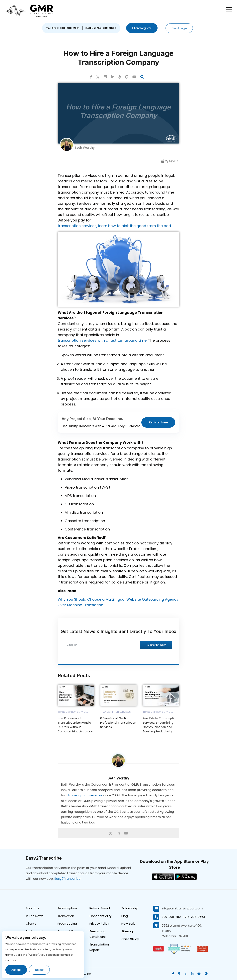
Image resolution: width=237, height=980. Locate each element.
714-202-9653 (195, 917)
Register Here (158, 422)
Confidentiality (100, 916)
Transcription (67, 908)
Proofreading (67, 923)
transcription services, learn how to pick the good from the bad (114, 226)
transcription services (85, 795)
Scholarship (130, 908)
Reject (40, 970)
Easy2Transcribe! (68, 878)
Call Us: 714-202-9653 (101, 28)
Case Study (130, 939)
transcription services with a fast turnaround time (102, 340)
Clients (31, 923)
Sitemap (128, 931)
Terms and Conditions (98, 934)
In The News (35, 916)
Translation (66, 916)
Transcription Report (99, 947)
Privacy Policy (99, 923)
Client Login (179, 28)
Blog (125, 916)
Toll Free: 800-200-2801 (62, 28)
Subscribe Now (156, 645)
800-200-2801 (172, 917)
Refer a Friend (100, 908)
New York (128, 923)
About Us (33, 908)
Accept (16, 970)
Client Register (142, 28)
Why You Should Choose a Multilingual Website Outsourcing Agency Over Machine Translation (118, 602)
